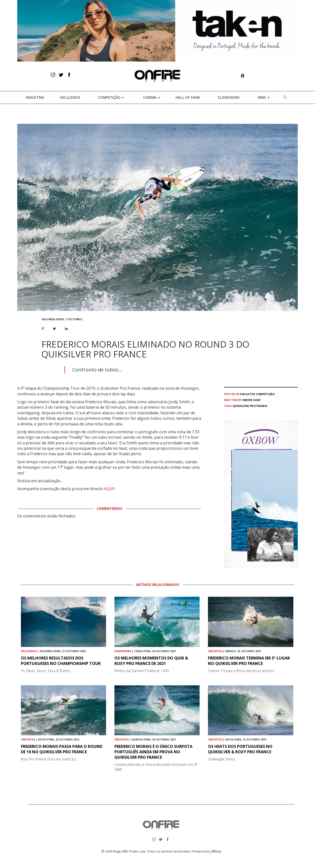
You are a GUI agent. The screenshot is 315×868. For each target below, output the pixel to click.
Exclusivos (70, 97)
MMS (263, 97)
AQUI (109, 489)
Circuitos (247, 394)
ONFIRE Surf (251, 400)
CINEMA (151, 97)
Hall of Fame (188, 97)
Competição (110, 97)
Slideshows (229, 97)
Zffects (216, 851)
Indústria (34, 97)
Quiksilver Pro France (250, 406)
